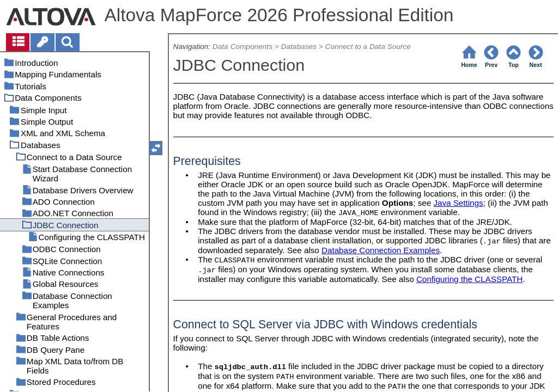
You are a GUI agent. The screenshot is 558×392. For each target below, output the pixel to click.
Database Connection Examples (381, 250)
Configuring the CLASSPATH (469, 279)
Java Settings (458, 203)
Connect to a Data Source (368, 47)
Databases (299, 47)
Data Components (242, 47)
